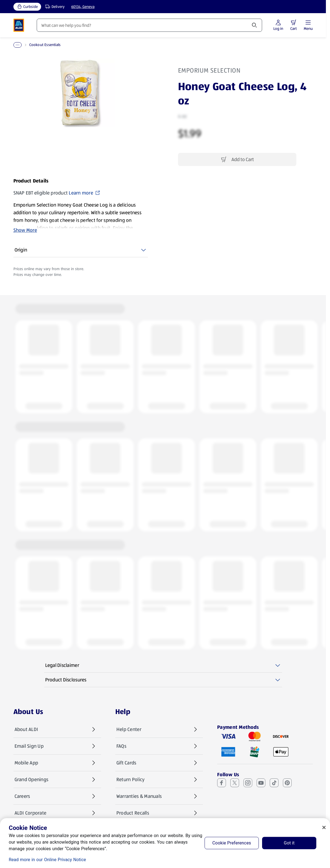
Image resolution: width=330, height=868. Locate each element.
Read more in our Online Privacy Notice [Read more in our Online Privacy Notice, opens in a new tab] (47, 860)
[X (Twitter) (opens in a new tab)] (235, 783)
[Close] (324, 827)
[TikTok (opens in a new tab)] (274, 783)
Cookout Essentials (76, 45)
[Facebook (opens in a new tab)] (222, 783)
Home (18, 45)
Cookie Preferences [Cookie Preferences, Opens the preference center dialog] (232, 843)
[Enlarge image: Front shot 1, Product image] (81, 93)
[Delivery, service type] (54, 7)
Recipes (166, 25)
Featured (131, 25)
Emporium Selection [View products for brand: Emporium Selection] (209, 70)
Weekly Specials (88, 25)
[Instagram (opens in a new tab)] (248, 783)
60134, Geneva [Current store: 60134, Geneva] (83, 7)
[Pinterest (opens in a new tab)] (287, 783)
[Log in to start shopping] (294, 25)
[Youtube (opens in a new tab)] (261, 783)
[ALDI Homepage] (19, 25)
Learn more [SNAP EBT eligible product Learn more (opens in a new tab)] (84, 193)
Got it (289, 843)
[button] (309, 22)
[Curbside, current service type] (27, 7)
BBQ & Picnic (42, 45)
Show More (25, 230)
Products (46, 25)
